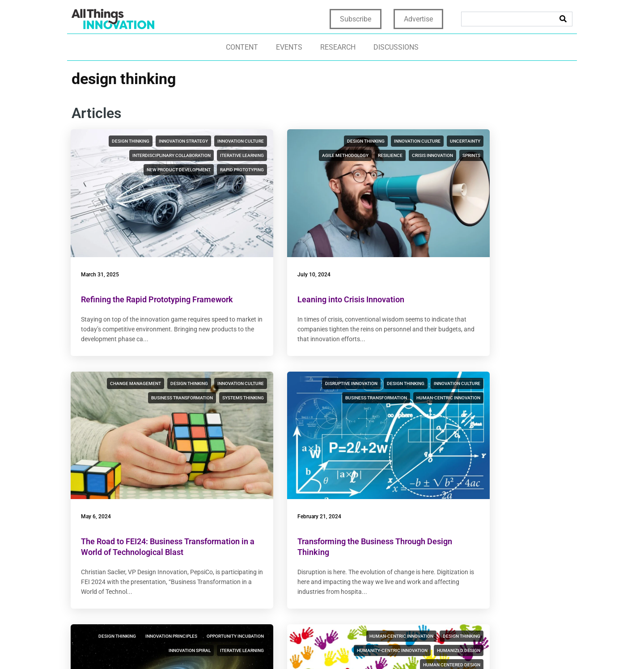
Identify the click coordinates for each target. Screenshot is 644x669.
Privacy (326, 647)
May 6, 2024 (441, 245)
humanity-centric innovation (475, 390)
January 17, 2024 (447, 480)
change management (491, 141)
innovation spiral (370, 390)
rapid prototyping (197, 198)
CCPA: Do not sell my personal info (511, 647)
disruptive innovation (146, 375)
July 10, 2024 (271, 245)
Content (242, 47)
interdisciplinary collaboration (180, 170)
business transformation (532, 155)
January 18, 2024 (275, 480)
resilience (379, 155)
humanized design (541, 390)
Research (338, 47)
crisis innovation (343, 170)
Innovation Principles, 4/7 (300, 505)
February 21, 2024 (104, 480)
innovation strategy (194, 141)
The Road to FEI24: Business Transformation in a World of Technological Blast (477, 281)
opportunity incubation (311, 390)
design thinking (141, 141)
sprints (382, 170)
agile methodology (334, 155)
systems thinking (542, 170)
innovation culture (195, 155)
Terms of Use (363, 647)
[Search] (563, 19)
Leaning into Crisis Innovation (307, 270)
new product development (187, 184)
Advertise (418, 19)
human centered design (534, 404)
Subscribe (356, 19)
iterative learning (123, 184)
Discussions (396, 47)
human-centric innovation (187, 404)
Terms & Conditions (420, 647)
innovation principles (365, 375)
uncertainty (286, 155)
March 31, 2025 (101, 245)
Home (299, 647)
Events (289, 47)
